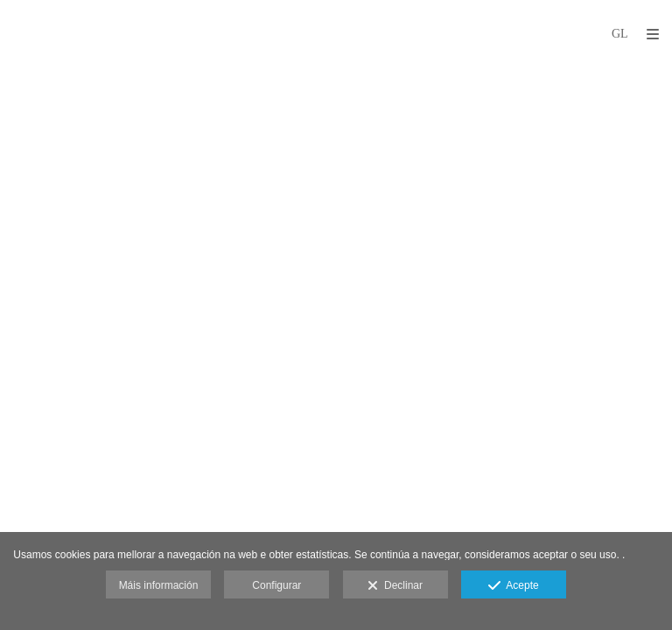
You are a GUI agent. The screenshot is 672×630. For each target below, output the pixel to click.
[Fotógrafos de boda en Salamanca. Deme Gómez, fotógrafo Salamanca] (11, 33)
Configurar (276, 585)
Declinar (395, 586)
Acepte (513, 586)
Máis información (159, 585)
